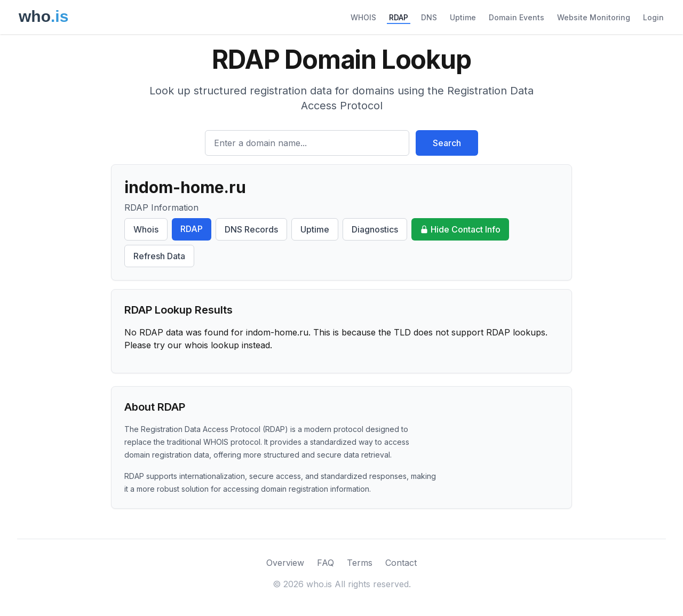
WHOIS (363, 17)
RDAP (399, 17)
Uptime (463, 17)
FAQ (325, 563)
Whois (146, 229)
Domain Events (517, 17)
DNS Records (251, 229)
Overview (285, 563)
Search (447, 143)
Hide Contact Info (460, 229)
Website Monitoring (594, 17)
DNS (429, 17)
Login (653, 17)
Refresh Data (159, 256)
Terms (360, 563)
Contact (401, 563)
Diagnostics (375, 229)
